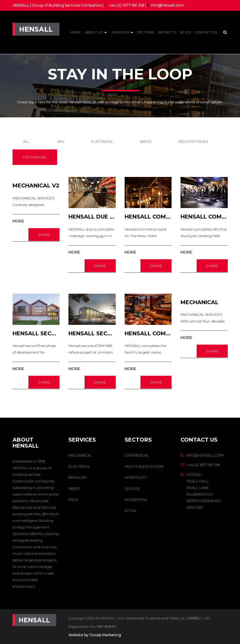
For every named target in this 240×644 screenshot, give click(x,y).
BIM (61, 141)
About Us (96, 32)
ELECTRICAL (102, 141)
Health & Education (144, 466)
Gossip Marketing (105, 635)
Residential (136, 500)
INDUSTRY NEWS (193, 141)
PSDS (73, 500)
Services (122, 32)
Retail (131, 511)
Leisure (132, 488)
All (26, 141)
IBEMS (146, 141)
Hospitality (136, 477)
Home (75, 32)
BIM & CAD (77, 477)
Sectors (145, 32)
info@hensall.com (167, 5)
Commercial (137, 455)
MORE (18, 221)
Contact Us (206, 32)
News (185, 32)
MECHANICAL (35, 157)
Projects (167, 32)
